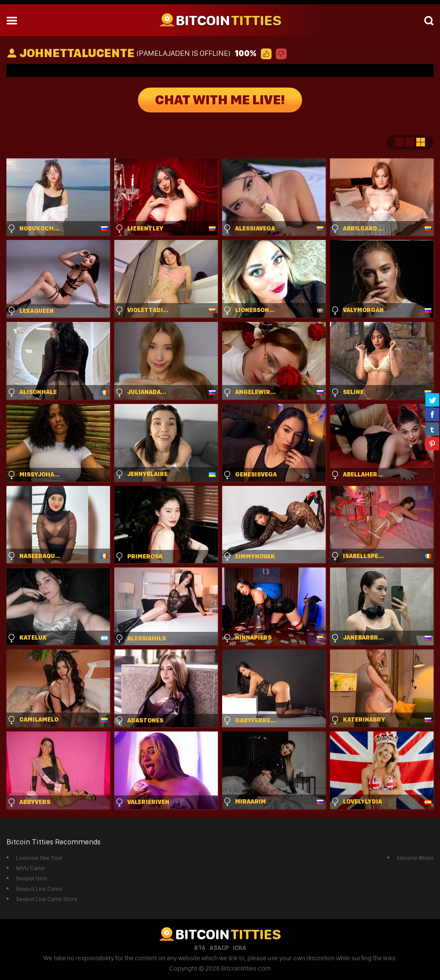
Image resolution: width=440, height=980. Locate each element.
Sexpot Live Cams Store (47, 899)
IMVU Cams (30, 868)
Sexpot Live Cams (39, 889)
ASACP (219, 948)
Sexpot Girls (32, 878)
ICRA (240, 948)
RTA (200, 948)
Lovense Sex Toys (39, 858)
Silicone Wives (415, 858)
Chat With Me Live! (220, 100)
